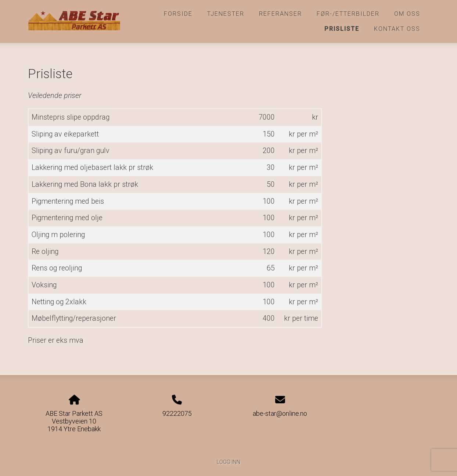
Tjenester (226, 14)
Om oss (407, 14)
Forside (178, 14)
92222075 (177, 413)
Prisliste (342, 29)
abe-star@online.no (280, 413)
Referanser (280, 14)
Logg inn (228, 462)
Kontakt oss (397, 29)
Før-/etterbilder (348, 14)
